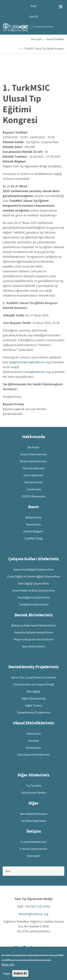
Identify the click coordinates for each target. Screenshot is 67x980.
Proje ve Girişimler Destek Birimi (34, 639)
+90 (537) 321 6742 (37, 906)
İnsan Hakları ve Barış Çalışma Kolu (33, 590)
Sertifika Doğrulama (34, 821)
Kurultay (33, 741)
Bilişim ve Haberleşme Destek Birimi (33, 625)
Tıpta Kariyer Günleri (34, 793)
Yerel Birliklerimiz (34, 468)
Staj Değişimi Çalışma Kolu (34, 597)
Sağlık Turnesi (33, 705)
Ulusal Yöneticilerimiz (33, 454)
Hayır (7, 975)
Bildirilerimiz (34, 517)
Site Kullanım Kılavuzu (34, 814)
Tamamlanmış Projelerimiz (33, 712)
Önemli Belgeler (33, 531)
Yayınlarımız (33, 524)
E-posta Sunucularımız (33, 849)
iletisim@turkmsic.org (34, 914)
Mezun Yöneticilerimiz (33, 461)
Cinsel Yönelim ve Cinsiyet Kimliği (34, 684)
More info (8, 966)
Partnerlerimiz (34, 482)
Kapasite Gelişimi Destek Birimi (34, 632)
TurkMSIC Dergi (33, 538)
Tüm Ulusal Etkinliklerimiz (33, 755)
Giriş (33, 6)
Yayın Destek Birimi (34, 646)
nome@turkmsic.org (37, 372)
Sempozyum (33, 748)
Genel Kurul (34, 734)
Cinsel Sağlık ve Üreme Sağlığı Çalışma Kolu (34, 576)
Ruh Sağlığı (33, 691)
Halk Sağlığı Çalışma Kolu (33, 583)
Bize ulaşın (34, 856)
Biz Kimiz (33, 447)
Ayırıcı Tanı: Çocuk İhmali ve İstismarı (34, 677)
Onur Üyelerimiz (33, 475)
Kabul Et (20, 975)
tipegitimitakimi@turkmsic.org (29, 362)
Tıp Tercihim (34, 786)
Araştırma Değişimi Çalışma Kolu (34, 569)
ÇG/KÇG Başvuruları (34, 496)
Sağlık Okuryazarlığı (33, 698)
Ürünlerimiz (34, 489)
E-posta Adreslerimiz (33, 842)
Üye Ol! (34, 17)
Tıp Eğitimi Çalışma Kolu (34, 604)
